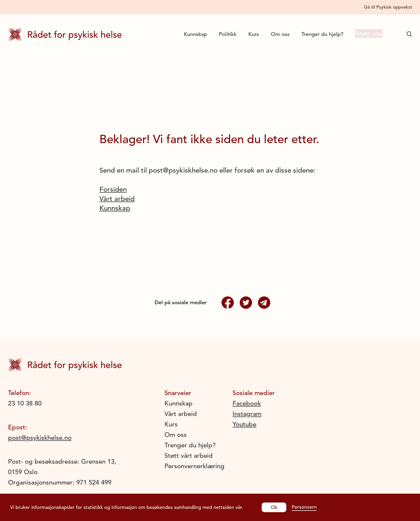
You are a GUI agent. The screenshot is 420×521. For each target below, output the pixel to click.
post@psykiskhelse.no (40, 438)
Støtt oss (367, 34)
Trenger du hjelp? (318, 34)
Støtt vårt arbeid (189, 456)
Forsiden (113, 189)
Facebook (247, 403)
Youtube (244, 424)
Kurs (249, 34)
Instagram (247, 414)
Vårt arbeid (117, 199)
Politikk (223, 34)
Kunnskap (191, 34)
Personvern (304, 507)
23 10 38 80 (25, 403)
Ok (274, 507)
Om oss (276, 34)
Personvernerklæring (194, 466)
